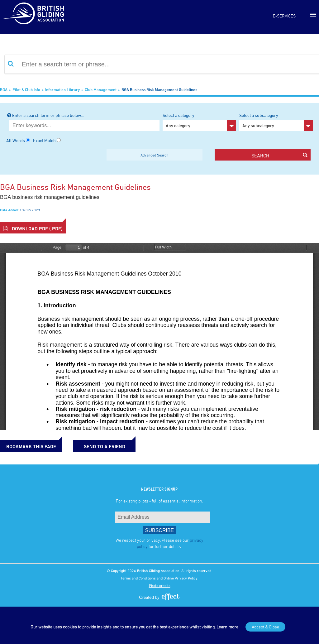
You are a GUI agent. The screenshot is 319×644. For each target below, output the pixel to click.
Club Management (101, 89)
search (279, 155)
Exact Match (44, 140)
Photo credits (160, 585)
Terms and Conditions (138, 578)
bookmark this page (31, 446)
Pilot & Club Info (26, 89)
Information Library (62, 89)
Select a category (199, 122)
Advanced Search (155, 155)
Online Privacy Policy (181, 578)
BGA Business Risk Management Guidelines (159, 89)
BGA (4, 89)
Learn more (227, 627)
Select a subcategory (276, 122)
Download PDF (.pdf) (33, 228)
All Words (16, 140)
